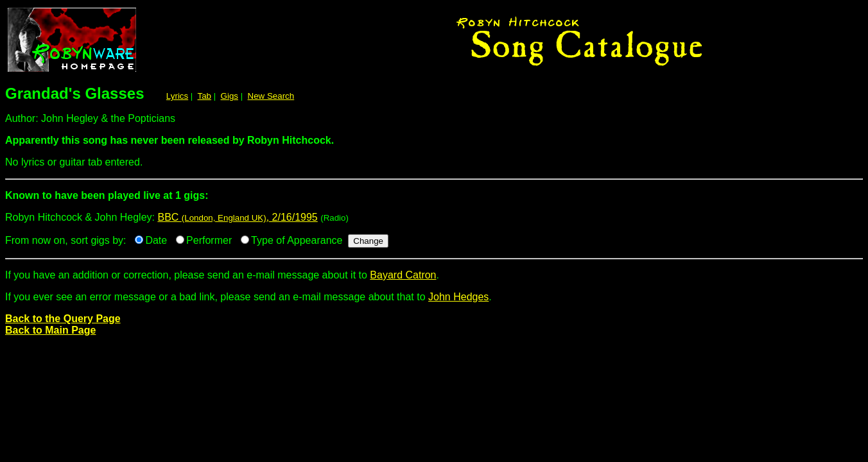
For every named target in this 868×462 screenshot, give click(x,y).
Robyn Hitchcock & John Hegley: (434, 201)
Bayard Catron (403, 275)
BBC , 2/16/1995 (237, 217)
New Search (271, 96)
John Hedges (458, 297)
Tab (205, 96)
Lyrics (177, 96)
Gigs (230, 96)
